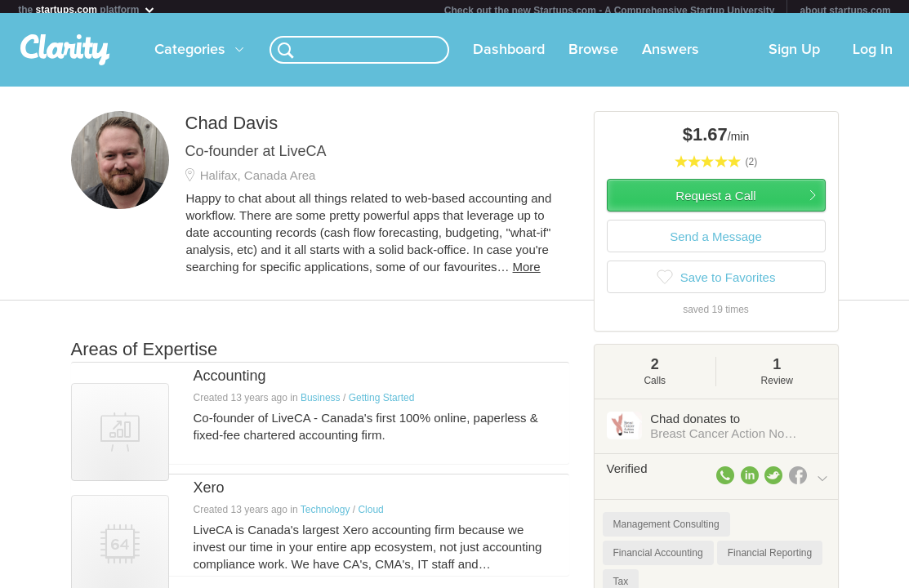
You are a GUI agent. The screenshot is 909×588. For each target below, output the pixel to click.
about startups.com (845, 11)
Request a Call (715, 202)
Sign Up (794, 56)
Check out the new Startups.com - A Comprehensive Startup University (610, 11)
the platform (87, 9)
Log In (873, 56)
